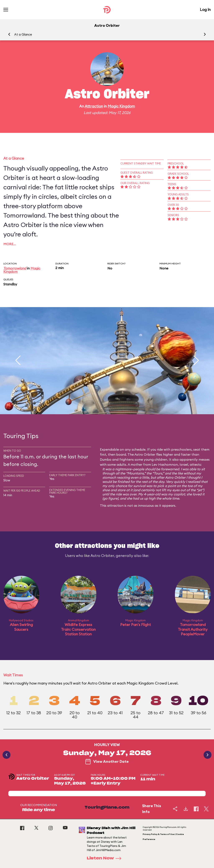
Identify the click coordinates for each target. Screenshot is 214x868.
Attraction (94, 106)
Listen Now (105, 858)
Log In (205, 10)
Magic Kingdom (121, 106)
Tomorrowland (15, 268)
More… (10, 244)
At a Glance (23, 34)
